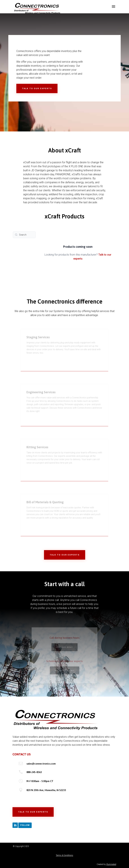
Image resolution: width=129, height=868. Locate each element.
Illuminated (111, 864)
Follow (25, 825)
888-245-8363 (34, 772)
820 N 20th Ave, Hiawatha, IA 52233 (46, 790)
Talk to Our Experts (37, 88)
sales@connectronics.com (41, 764)
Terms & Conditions (64, 855)
